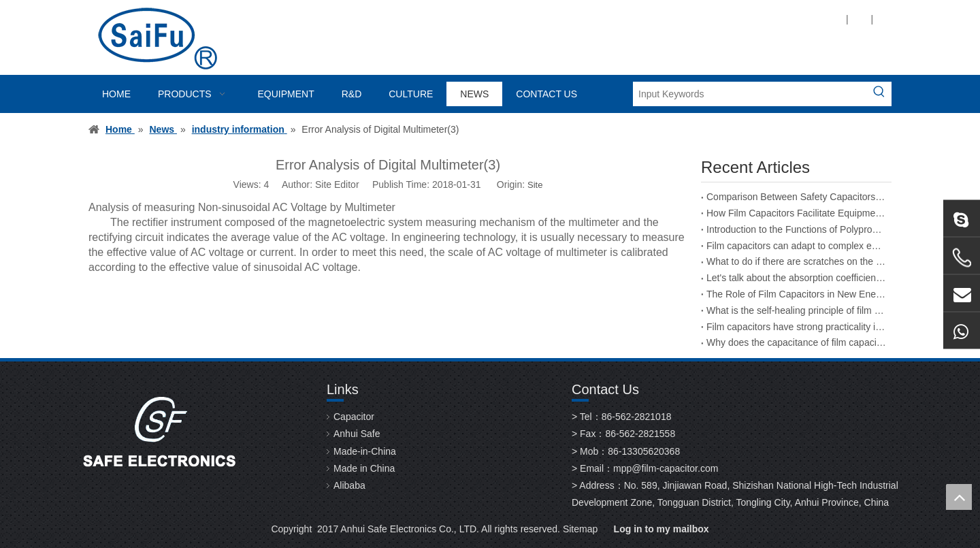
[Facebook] (674, 19)
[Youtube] (744, 19)
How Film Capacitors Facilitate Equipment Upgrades (796, 213)
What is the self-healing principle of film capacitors (796, 310)
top (959, 497)
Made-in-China (365, 451)
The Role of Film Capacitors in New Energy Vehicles (796, 294)
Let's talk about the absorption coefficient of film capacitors (796, 278)
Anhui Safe (357, 434)
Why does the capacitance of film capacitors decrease (796, 342)
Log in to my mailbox (661, 529)
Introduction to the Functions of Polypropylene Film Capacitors (796, 229)
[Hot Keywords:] (879, 94)
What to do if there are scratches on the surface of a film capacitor (796, 261)
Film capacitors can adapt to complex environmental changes (796, 246)
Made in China (364, 468)
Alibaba (349, 485)
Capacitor (354, 417)
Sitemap (580, 529)
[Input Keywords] (750, 94)
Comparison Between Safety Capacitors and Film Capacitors (796, 197)
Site (535, 185)
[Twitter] (720, 19)
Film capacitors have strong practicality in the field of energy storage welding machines (796, 327)
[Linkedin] (697, 19)
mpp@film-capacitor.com (666, 468)
